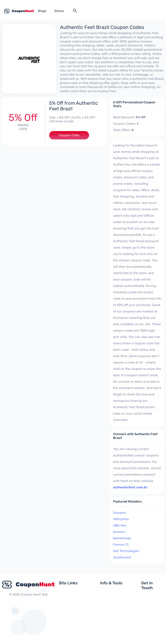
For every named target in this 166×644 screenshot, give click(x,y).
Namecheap (122, 538)
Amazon (119, 532)
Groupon (120, 513)
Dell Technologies (126, 551)
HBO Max (120, 525)
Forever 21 (121, 545)
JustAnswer (122, 557)
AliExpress (121, 519)
